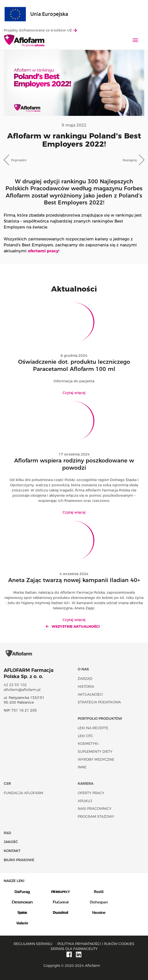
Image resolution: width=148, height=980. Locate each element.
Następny (130, 160)
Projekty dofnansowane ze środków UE (40, 30)
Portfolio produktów (100, 719)
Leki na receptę (93, 728)
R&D (7, 833)
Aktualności (90, 694)
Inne (82, 767)
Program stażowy (96, 817)
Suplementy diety (95, 751)
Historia (86, 686)
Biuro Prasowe (19, 860)
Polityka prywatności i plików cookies (96, 944)
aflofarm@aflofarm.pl (22, 690)
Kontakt (12, 851)
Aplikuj (85, 801)
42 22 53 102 (15, 685)
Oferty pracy (91, 793)
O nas (83, 669)
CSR (7, 784)
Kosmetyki (88, 744)
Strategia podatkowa (99, 702)
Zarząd (85, 679)
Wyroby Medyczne (96, 759)
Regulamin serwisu (33, 944)
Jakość (11, 842)
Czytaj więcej (74, 393)
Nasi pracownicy (95, 809)
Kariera (86, 784)
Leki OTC (85, 736)
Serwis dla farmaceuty (74, 949)
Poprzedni (19, 160)
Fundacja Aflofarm (23, 793)
